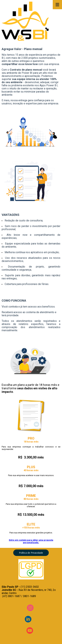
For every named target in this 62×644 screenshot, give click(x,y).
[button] (31, 553)
